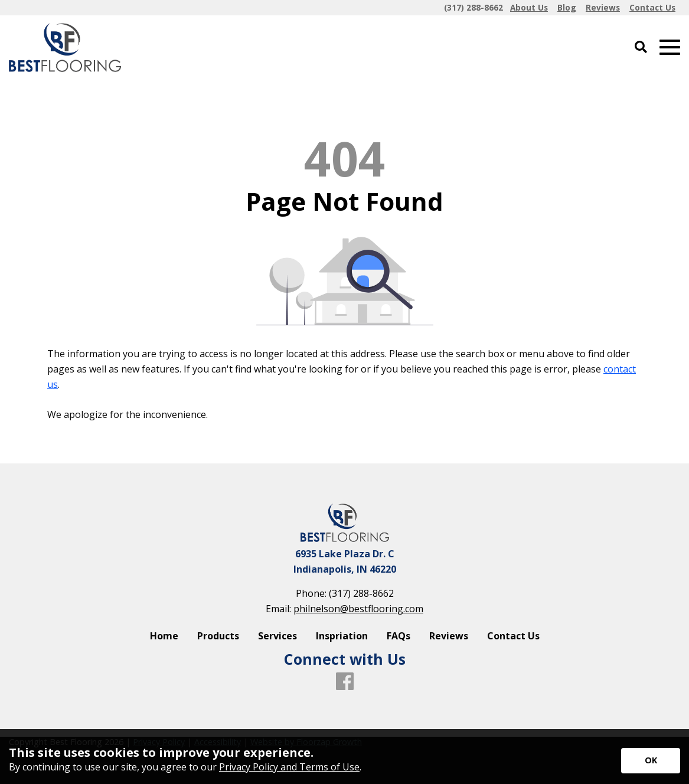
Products (218, 636)
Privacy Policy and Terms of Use (289, 767)
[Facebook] (345, 682)
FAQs (399, 636)
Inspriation (342, 636)
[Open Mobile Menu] (670, 48)
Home (164, 636)
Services (277, 636)
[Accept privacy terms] (651, 761)
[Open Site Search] (641, 48)
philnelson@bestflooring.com (358, 609)
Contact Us (513, 636)
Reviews (449, 636)
